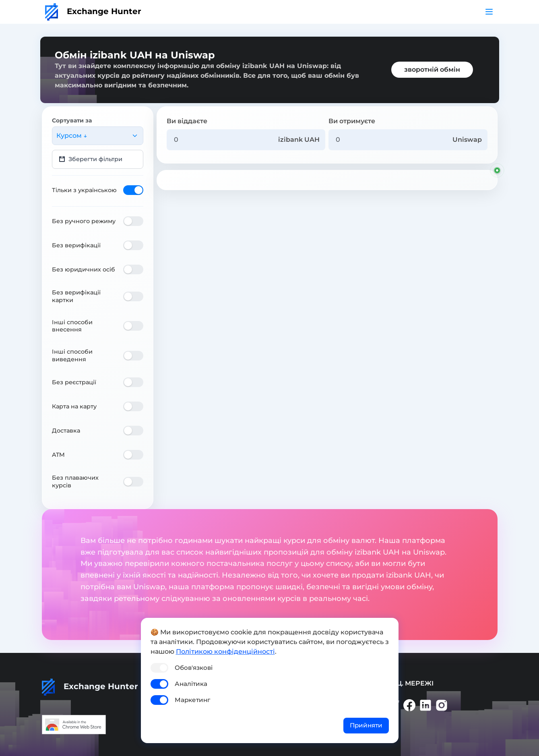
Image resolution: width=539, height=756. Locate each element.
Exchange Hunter (93, 11)
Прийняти (366, 725)
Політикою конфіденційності (225, 651)
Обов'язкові (194, 668)
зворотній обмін (432, 69)
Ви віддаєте (187, 121)
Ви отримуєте (352, 121)
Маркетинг (192, 700)
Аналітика (191, 684)
